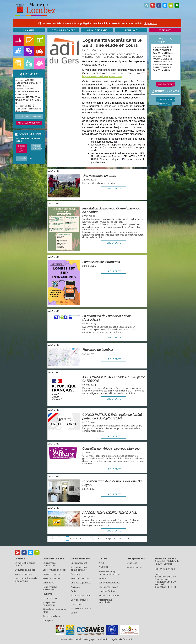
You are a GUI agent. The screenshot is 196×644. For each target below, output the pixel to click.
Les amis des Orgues (109, 583)
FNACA (103, 578)
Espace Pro (127, 639)
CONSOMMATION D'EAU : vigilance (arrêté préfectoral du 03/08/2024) (112, 417)
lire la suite (114, 189)
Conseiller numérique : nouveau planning (111, 449)
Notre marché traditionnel (50, 588)
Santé (74, 613)
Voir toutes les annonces (166, 102)
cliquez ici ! (150, 23)
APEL (102, 563)
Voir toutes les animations (166, 86)
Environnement (79, 563)
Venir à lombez (135, 567)
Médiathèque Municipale (106, 601)
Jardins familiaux (51, 616)
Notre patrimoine (51, 578)
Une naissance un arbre (99, 176)
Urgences (132, 563)
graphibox (94, 639)
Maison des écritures (109, 596)
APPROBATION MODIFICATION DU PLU (110, 513)
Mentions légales (110, 639)
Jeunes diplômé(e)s (81, 596)
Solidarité (76, 574)
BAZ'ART (104, 567)
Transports (48, 620)
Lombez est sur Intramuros (101, 262)
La (29, 30)
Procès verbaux (37, 147)
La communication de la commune (26, 580)
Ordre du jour (22, 148)
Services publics (79, 600)
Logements (77, 604)
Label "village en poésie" (55, 570)
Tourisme (47, 594)
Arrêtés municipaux (29, 123)
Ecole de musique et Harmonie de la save (109, 573)
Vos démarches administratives (79, 569)
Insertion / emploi (80, 578)
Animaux (76, 587)
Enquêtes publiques (25, 570)
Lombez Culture (107, 591)
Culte (73, 591)
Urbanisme (48, 583)
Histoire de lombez (52, 574)
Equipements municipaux (50, 564)
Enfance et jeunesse (81, 583)
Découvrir (63, 30)
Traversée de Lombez (98, 350)
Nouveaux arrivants (81, 608)
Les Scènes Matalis (108, 587)
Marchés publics (23, 574)
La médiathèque (51, 598)
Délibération (25, 159)
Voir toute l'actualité (29, 117)
